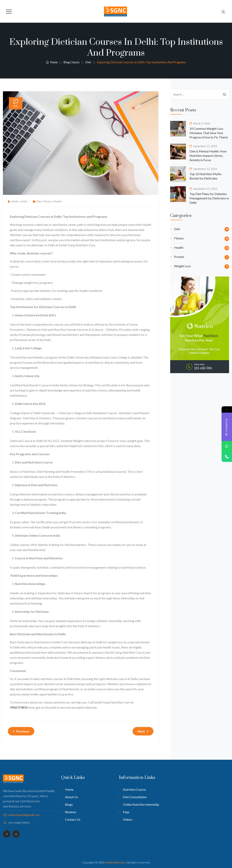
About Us (71, 797)
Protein (179, 257)
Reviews (71, 812)
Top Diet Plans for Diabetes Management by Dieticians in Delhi (209, 198)
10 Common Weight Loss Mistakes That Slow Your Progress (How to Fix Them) (209, 133)
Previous (20, 731)
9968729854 (19, 707)
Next (144, 731)
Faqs (126, 812)
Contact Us (73, 819)
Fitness (48, 201)
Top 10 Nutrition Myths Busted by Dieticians (206, 176)
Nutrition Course (134, 789)
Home (52, 62)
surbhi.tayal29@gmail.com (24, 815)
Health (58, 201)
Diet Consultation (135, 797)
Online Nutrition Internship (141, 804)
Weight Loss (182, 266)
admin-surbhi (19, 201)
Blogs (69, 804)
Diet (39, 201)
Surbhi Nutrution (115, 862)
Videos (128, 819)
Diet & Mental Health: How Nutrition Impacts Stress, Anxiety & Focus (208, 156)
